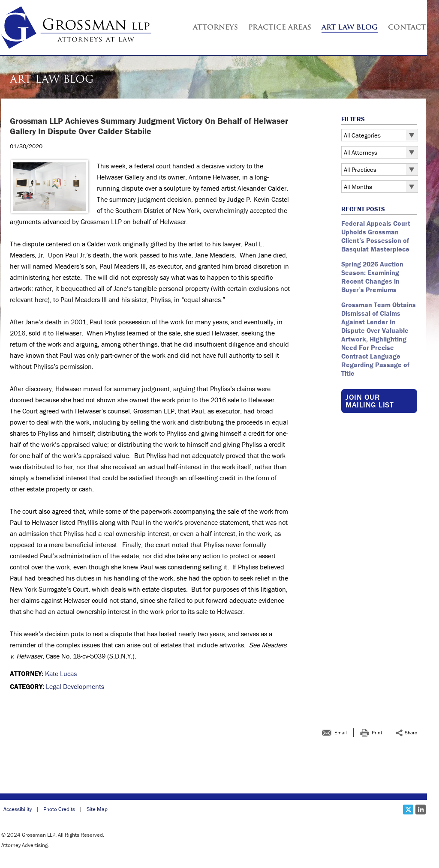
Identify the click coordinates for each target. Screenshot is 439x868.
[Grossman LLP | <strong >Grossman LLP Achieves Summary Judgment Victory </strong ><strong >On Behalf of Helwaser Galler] (76, 28)
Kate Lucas (61, 673)
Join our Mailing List (370, 401)
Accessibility (18, 809)
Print (377, 732)
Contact (407, 28)
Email (341, 732)
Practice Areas (280, 28)
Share (411, 732)
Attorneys (215, 28)
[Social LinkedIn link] (421, 810)
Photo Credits (59, 809)
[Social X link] (408, 810)
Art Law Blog (350, 28)
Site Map (97, 809)
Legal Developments (75, 686)
